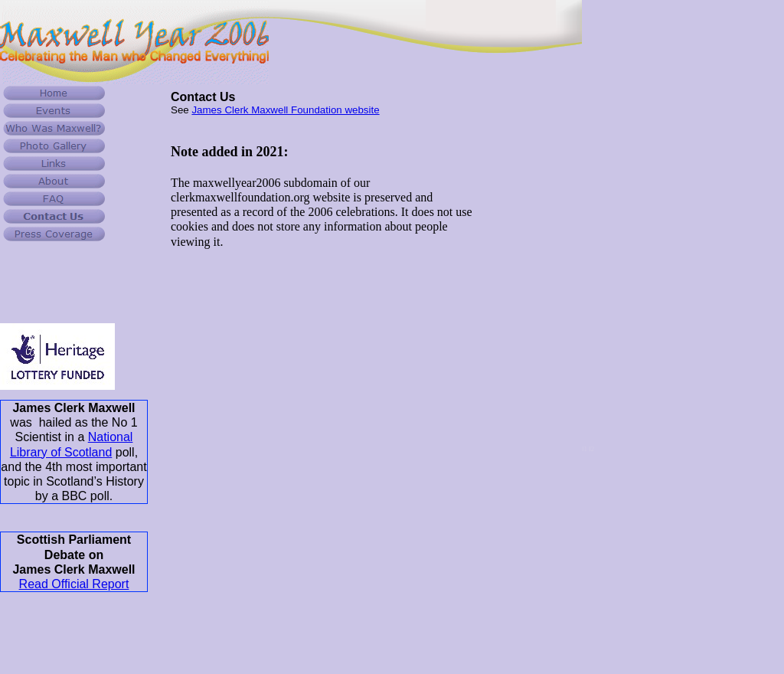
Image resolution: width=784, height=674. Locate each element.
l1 (585, 449)
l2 (591, 449)
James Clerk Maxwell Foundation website (285, 110)
